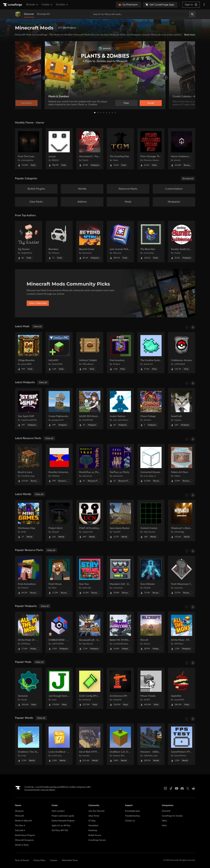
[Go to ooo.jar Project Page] (59, 149)
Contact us (130, 821)
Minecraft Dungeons (24, 840)
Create (47, 5)
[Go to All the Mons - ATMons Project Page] (182, 632)
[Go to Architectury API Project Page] (120, 688)
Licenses (54, 860)
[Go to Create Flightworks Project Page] (59, 409)
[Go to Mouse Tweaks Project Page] (151, 688)
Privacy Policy (40, 860)
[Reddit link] (193, 788)
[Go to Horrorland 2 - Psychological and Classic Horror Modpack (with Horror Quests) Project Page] (90, 149)
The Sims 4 (20, 826)
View (126, 103)
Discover (29, 14)
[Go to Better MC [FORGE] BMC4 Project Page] (120, 632)
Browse (32, 5)
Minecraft (19, 816)
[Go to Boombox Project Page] (59, 242)
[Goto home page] (13, 5)
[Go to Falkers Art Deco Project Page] (182, 465)
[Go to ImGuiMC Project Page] (59, 353)
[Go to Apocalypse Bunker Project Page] (120, 520)
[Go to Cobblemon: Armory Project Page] (182, 353)
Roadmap (93, 830)
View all (38, 326)
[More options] (204, 5)
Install (151, 103)
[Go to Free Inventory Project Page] (120, 353)
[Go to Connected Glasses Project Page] (151, 465)
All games (19, 811)
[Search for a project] (140, 14)
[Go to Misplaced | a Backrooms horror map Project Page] (182, 520)
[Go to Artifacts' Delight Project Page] (90, 353)
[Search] (192, 14)
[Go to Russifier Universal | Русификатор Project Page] (59, 465)
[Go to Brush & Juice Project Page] (29, 465)
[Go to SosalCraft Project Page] (182, 409)
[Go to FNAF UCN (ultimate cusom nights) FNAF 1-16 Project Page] (90, 520)
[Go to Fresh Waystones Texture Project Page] (182, 576)
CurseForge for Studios (172, 816)
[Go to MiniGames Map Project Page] (29, 520)
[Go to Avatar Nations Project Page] (120, 409)
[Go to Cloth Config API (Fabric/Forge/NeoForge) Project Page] (90, 688)
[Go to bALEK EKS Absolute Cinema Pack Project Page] (90, 409)
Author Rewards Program (63, 821)
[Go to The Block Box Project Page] (151, 242)
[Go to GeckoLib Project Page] (29, 688)
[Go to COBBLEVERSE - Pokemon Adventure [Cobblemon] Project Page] (59, 632)
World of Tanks (22, 845)
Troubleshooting (132, 816)
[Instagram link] (165, 788)
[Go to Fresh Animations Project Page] (29, 576)
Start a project (58, 811)
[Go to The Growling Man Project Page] (120, 149)
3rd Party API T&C (60, 830)
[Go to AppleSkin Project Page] (182, 688)
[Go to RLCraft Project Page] (151, 632)
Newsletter (93, 826)
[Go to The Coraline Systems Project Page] (151, 353)
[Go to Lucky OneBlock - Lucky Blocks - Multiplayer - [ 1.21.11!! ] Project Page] (59, 744)
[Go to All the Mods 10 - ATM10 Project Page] (29, 632)
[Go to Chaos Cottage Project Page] (151, 409)
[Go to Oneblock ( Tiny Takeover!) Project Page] (29, 744)
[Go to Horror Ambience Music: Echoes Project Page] (182, 149)
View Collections (38, 303)
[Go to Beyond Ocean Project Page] (90, 242)
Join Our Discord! (96, 811)
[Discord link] (182, 788)
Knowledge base (132, 811)
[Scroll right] (193, 327)
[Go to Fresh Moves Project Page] (59, 576)
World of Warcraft (23, 821)
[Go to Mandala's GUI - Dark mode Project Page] (120, 576)
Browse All (43, 14)
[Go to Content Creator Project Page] (151, 520)
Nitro (164, 826)
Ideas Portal (94, 816)
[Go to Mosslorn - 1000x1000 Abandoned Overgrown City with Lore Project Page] (151, 744)
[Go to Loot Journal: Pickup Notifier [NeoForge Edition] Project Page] (120, 242)
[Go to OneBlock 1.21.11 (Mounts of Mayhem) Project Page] (120, 744)
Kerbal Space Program (25, 835)
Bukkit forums (95, 835)
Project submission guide (63, 816)
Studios (62, 5)
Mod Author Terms (70, 860)
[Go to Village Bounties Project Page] (29, 353)
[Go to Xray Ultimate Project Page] (151, 576)
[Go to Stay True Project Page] (90, 576)
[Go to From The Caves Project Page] (29, 149)
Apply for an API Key (61, 826)
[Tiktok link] (171, 788)
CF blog (92, 821)
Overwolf (166, 811)
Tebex (164, 821)
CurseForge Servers (97, 840)
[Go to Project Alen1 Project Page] (59, 520)
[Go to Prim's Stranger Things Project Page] (151, 149)
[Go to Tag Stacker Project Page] (29, 242)
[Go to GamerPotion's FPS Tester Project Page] (182, 744)
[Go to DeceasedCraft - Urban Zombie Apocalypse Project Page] (90, 632)
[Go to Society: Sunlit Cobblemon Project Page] (182, 242)
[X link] (188, 788)
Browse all (188, 179)
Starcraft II (20, 830)
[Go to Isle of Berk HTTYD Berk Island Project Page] (90, 744)
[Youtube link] (177, 788)
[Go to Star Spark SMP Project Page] (29, 409)
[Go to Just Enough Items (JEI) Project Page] (59, 688)
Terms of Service (22, 860)
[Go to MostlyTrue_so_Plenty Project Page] (90, 465)
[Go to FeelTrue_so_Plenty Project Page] (120, 465)
